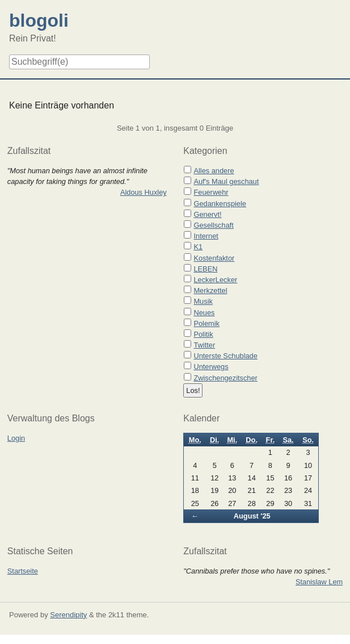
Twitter (204, 345)
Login (16, 438)
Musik (203, 301)
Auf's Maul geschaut (226, 181)
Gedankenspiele (220, 204)
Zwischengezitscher (225, 378)
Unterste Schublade (225, 356)
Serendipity (68, 615)
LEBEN (205, 269)
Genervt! (207, 214)
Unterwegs (211, 367)
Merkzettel (210, 290)
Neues (204, 313)
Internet (206, 236)
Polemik (206, 323)
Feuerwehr (211, 192)
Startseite (23, 571)
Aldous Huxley (144, 192)
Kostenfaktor (214, 258)
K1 (198, 247)
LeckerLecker (215, 280)
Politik (203, 334)
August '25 (252, 516)
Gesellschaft (213, 225)
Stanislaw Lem (319, 582)
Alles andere (214, 171)
